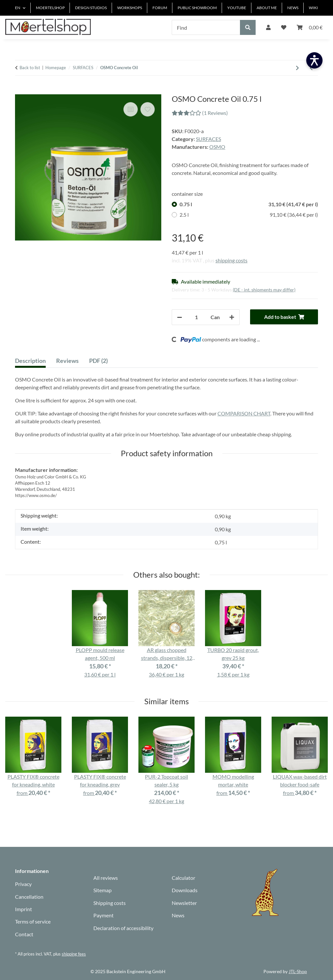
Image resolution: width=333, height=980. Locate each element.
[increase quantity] (232, 317)
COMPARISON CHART (244, 413)
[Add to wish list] (148, 109)
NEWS (293, 8)
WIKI (313, 8)
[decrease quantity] (180, 317)
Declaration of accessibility (123, 928)
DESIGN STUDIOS (91, 8)
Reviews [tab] (67, 361)
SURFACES (208, 139)
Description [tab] (30, 361)
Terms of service (33, 921)
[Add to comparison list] (131, 109)
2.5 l (249, 215)
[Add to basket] (20, 91)
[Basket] (310, 27)
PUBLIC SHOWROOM (197, 8)
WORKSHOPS (130, 8)
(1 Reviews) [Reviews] (200, 113)
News (178, 915)
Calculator (183, 878)
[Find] (206, 27)
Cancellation (29, 897)
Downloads (185, 890)
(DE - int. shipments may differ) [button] (264, 290)
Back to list (30, 68)
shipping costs (231, 260)
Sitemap (103, 890)
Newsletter (184, 903)
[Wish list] (284, 27)
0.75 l (249, 204)
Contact (24, 934)
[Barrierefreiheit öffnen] (314, 60)
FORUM (160, 8)
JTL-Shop (298, 971)
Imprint (24, 909)
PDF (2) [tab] (98, 361)
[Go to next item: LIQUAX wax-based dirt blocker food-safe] (297, 68)
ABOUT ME (267, 8)
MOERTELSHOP (50, 8)
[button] (268, 27)
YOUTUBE (237, 8)
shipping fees (74, 954)
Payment (103, 915)
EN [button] (18, 8)
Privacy (23, 884)
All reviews (106, 878)
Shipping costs (110, 903)
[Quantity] (196, 317)
